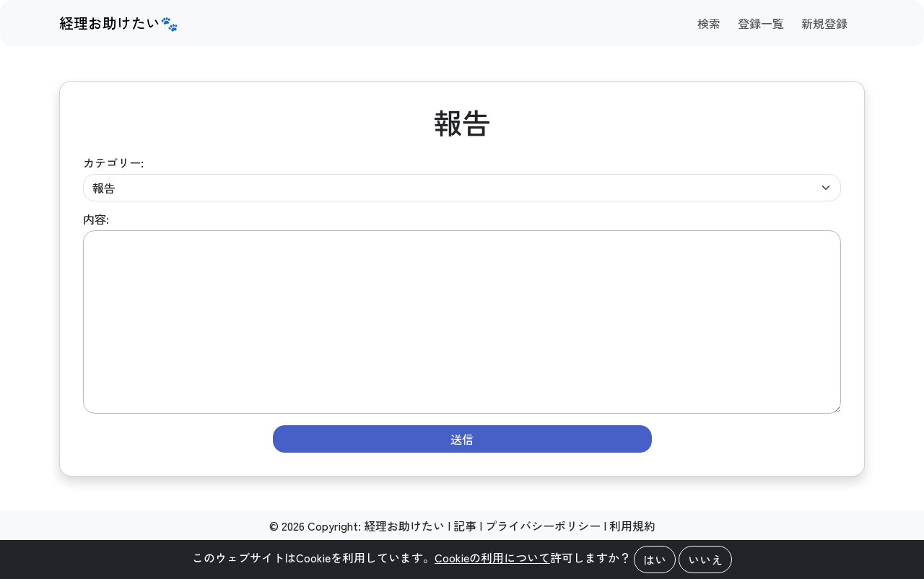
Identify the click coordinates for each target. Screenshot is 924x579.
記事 (465, 526)
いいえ (705, 560)
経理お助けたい (404, 526)
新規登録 (824, 23)
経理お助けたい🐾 (119, 23)
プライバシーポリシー (543, 526)
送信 (462, 439)
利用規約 (632, 526)
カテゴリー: (113, 162)
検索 (709, 23)
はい (655, 560)
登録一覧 (761, 23)
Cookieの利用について (492, 557)
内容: (96, 219)
